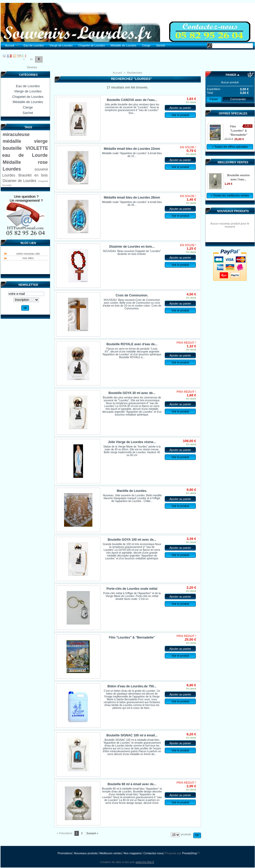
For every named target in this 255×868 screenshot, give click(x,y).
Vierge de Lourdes (61, 45)
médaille (12, 141)
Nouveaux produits (233, 211)
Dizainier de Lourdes (19, 181)
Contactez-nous (153, 853)
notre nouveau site (28, 254)
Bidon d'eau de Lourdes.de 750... (132, 686)
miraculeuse (16, 134)
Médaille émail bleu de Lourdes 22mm (132, 149)
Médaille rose (25, 162)
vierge (41, 141)
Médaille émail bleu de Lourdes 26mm (132, 198)
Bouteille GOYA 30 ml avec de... (132, 393)
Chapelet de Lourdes (92, 45)
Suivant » (92, 833)
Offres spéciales (233, 113)
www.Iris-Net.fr (145, 862)
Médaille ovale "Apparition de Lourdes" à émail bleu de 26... (132, 204)
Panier (231, 75)
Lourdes (12, 169)
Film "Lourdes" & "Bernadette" (132, 638)
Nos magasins (133, 853)
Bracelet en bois (33, 175)
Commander (238, 99)
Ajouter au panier (180, 108)
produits (186, 834)
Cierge (146, 45)
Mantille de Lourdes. (132, 491)
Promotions (65, 853)
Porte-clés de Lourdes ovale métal (132, 589)
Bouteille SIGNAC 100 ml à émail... (132, 735)
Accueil (11, 46)
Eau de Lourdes (34, 45)
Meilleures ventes (233, 162)
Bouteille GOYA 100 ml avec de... (132, 540)
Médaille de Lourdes (123, 45)
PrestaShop (189, 853)
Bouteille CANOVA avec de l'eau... (132, 100)
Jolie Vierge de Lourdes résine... (132, 442)
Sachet (161, 45)
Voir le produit (180, 115)
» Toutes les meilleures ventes (230, 195)
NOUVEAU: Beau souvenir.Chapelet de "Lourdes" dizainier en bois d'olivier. (132, 253)
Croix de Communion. (132, 295)
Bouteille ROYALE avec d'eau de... (132, 344)
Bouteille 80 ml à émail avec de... (132, 784)
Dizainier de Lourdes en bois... (132, 247)
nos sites (28, 258)
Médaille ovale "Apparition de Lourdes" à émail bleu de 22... (132, 155)
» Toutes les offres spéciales (230, 147)
